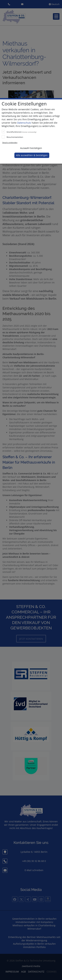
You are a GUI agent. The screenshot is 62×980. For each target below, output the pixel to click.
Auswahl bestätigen (31, 148)
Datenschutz (24, 123)
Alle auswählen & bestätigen (32, 155)
